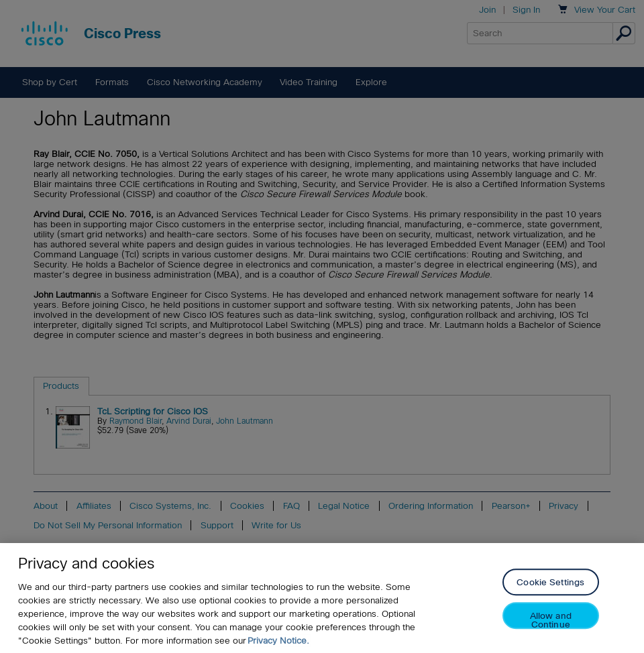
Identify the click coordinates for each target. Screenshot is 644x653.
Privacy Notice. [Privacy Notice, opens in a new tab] (278, 643)
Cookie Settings (550, 584)
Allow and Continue (551, 622)
